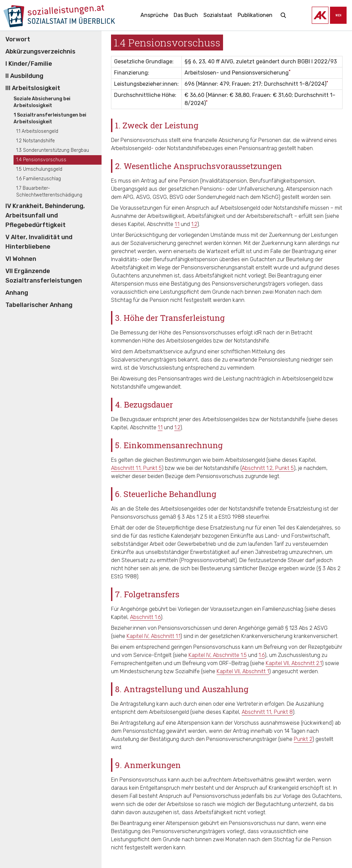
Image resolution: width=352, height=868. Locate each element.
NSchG (270, 197)
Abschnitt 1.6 (145, 617)
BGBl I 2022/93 (317, 61)
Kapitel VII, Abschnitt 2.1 (294, 663)
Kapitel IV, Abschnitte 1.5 (218, 655)
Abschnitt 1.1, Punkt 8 (267, 712)
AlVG (227, 61)
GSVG (160, 197)
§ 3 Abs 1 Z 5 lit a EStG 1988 (211, 517)
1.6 (262, 655)
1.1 (177, 224)
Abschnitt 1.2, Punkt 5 (268, 468)
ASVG (143, 197)
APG (128, 197)
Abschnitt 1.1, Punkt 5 (136, 468)
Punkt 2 (303, 739)
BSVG (177, 197)
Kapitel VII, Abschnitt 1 (243, 671)
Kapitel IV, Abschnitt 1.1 (153, 636)
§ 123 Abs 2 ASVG (306, 628)
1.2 (194, 224)
